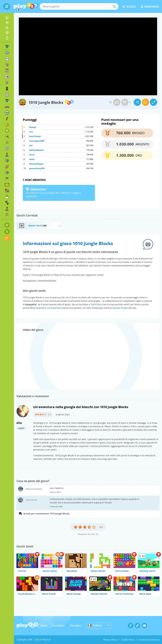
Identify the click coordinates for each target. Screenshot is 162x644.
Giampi (33, 127)
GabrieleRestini (36, 150)
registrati (150, 7)
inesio (32, 155)
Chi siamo (75, 626)
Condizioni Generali (149, 640)
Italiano (95, 625)
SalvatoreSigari (36, 164)
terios (32, 159)
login (76, 193)
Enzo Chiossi (35, 136)
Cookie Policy (128, 640)
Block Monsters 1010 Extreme (46, 308)
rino (31, 132)
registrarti (31, 196)
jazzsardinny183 (37, 168)
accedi (129, 7)
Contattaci (58, 626)
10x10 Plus (96, 304)
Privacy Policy (110, 640)
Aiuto (44, 626)
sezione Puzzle (120, 308)
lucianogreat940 (37, 141)
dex (31, 145)
